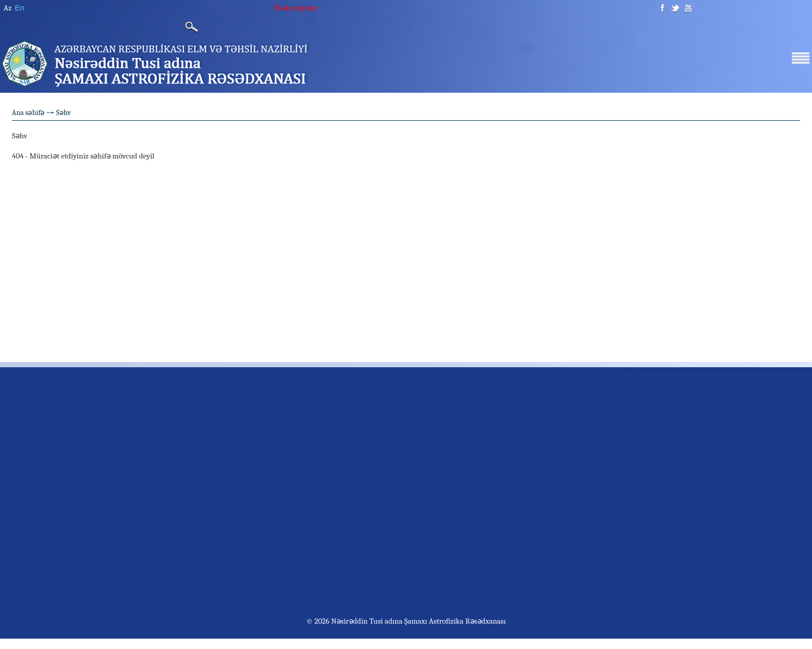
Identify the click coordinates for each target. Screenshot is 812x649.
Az (8, 8)
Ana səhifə (28, 113)
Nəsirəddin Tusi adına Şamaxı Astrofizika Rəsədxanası (418, 621)
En (19, 8)
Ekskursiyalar (296, 8)
